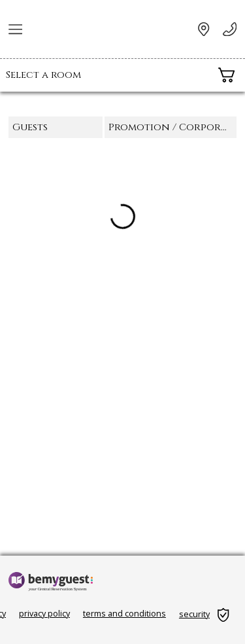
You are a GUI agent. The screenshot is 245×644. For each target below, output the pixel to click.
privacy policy (44, 614)
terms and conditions (124, 614)
